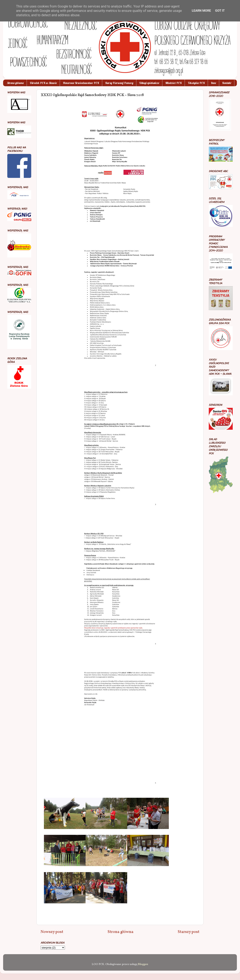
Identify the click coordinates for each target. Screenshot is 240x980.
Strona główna (15, 83)
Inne (213, 83)
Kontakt (227, 83)
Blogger (143, 964)
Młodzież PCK (173, 83)
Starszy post (189, 932)
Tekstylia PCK (196, 83)
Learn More (201, 11)
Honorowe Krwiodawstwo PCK (81, 83)
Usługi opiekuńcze (149, 83)
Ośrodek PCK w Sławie (43, 83)
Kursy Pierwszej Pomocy (119, 83)
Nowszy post (52, 932)
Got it (220, 11)
